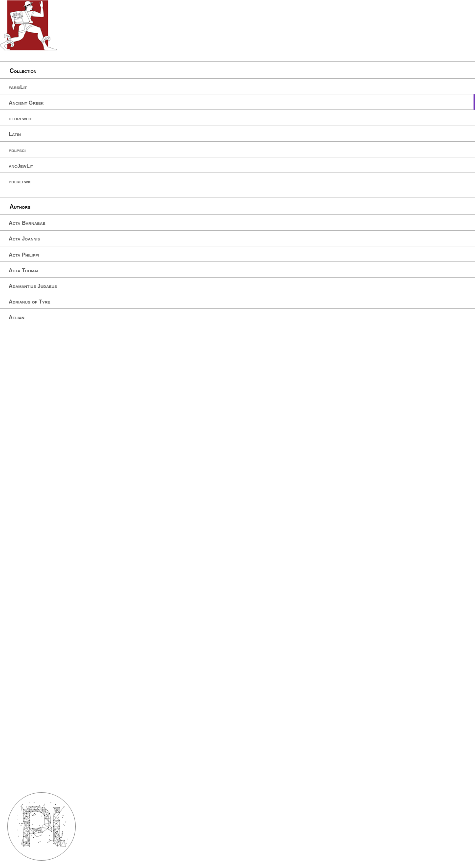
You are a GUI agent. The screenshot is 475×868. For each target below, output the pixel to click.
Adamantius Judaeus (33, 286)
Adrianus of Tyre (30, 302)
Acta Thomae (24, 270)
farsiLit (18, 87)
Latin (15, 134)
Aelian (17, 317)
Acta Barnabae (27, 223)
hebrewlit (21, 118)
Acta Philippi (24, 255)
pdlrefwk (20, 181)
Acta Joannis (24, 239)
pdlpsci (17, 150)
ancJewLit (21, 166)
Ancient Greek (26, 103)
